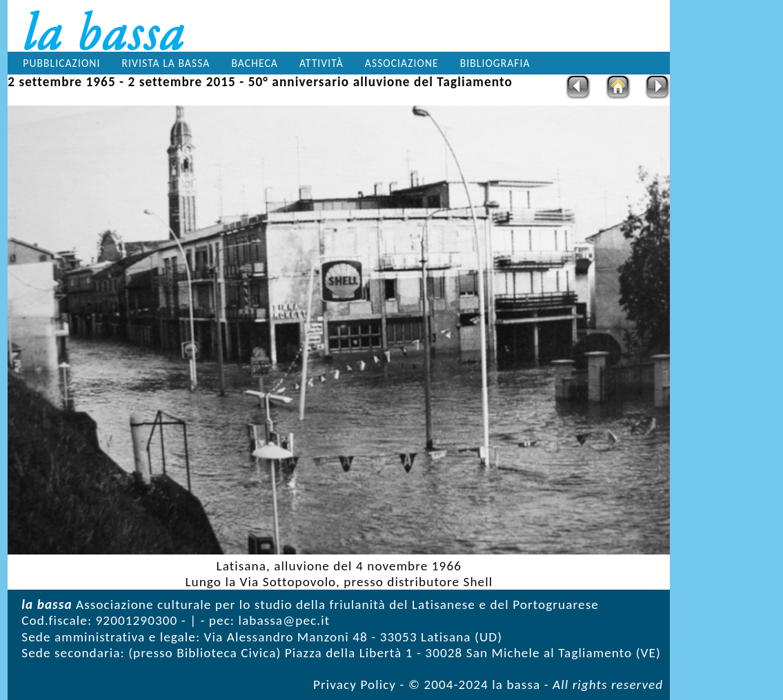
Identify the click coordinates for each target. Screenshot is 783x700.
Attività (321, 63)
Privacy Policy (355, 684)
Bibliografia (495, 63)
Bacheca (254, 63)
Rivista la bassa (166, 63)
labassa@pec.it (284, 620)
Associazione (402, 63)
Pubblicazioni (61, 63)
